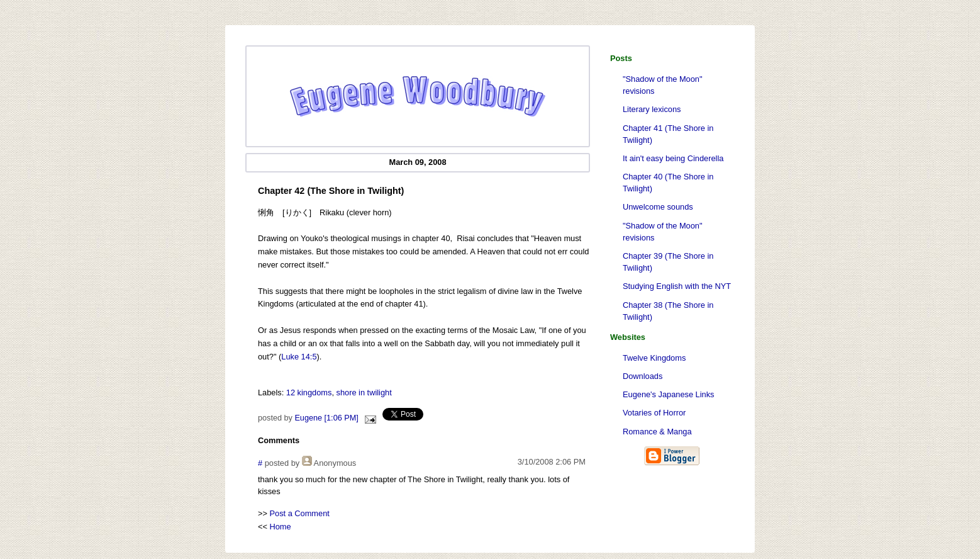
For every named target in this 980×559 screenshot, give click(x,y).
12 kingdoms (309, 392)
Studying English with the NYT (677, 286)
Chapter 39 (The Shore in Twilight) (668, 262)
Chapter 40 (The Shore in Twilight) (668, 183)
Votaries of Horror (654, 413)
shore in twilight (364, 392)
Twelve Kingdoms (654, 358)
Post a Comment (300, 513)
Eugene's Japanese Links (668, 394)
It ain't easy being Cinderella (673, 158)
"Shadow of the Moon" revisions (662, 85)
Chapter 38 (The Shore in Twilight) (668, 311)
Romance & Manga (657, 432)
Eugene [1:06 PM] (326, 418)
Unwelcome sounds (658, 207)
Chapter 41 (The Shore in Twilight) (668, 134)
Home (281, 527)
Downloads (643, 376)
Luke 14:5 (299, 357)
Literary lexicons (652, 109)
